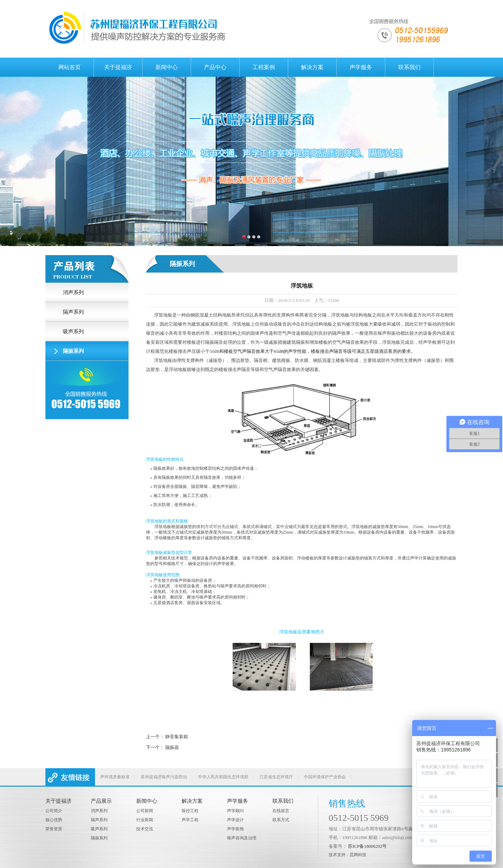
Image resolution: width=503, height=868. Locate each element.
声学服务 (361, 67)
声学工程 (190, 820)
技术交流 (145, 829)
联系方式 (281, 820)
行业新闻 (145, 820)
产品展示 (101, 801)
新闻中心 (167, 67)
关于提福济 (118, 67)
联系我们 (409, 67)
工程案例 (264, 67)
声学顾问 (235, 811)
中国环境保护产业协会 (325, 777)
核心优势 (54, 820)
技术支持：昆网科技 (348, 855)
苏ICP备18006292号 (367, 846)
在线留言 (281, 811)
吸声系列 (99, 829)
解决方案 (312, 67)
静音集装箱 (177, 737)
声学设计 (235, 820)
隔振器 (172, 747)
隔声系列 (99, 820)
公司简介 (54, 811)
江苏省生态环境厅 (276, 777)
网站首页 (70, 67)
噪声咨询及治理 (242, 838)
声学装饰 (235, 829)
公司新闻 (145, 811)
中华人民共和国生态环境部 (223, 777)
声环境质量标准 (115, 777)
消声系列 (99, 811)
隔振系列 (99, 838)
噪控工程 (190, 811)
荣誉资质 (54, 829)
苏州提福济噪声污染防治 (164, 777)
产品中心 (215, 67)
